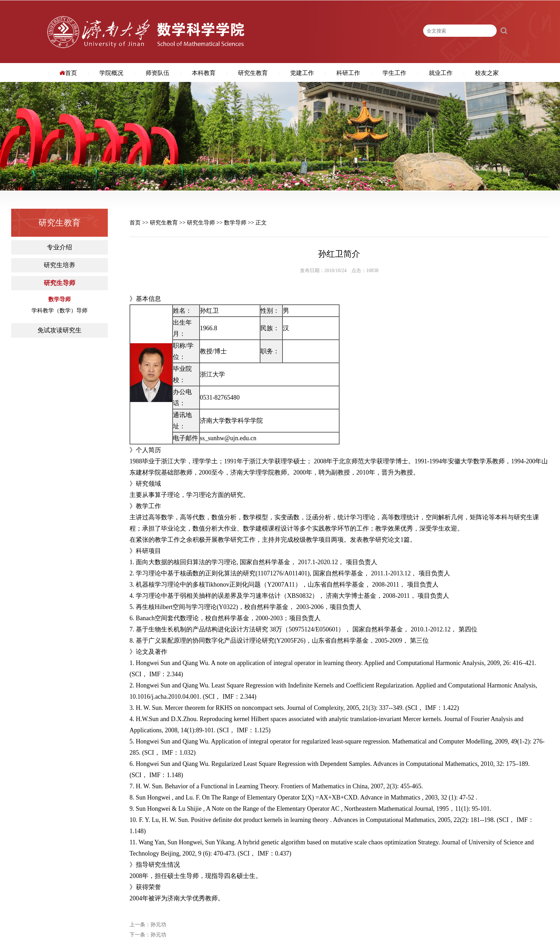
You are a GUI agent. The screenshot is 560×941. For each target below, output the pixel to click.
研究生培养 (59, 265)
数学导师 (59, 299)
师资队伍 (157, 73)
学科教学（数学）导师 (59, 311)
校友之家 (487, 73)
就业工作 (441, 73)
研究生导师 (59, 283)
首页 (68, 73)
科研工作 (348, 73)
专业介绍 (59, 247)
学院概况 (111, 73)
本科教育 (204, 73)
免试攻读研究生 (59, 330)
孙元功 (158, 925)
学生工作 (394, 73)
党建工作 (302, 73)
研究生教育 (253, 73)
